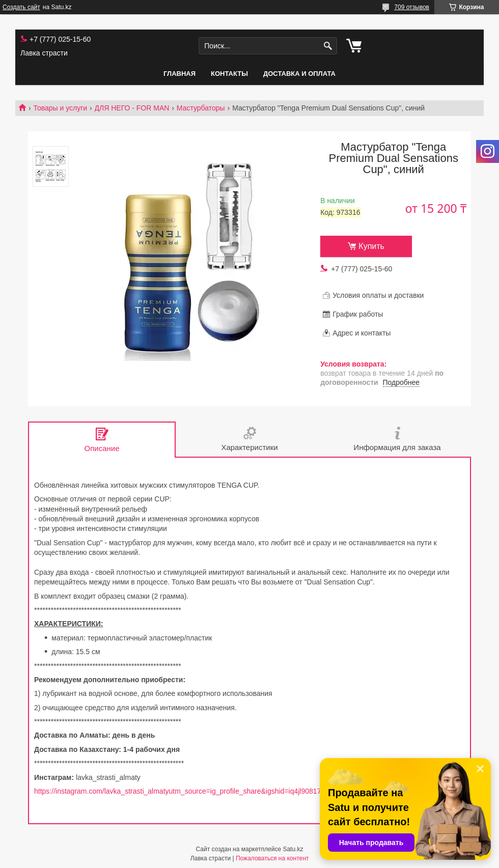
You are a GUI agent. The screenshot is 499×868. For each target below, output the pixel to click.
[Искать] (328, 46)
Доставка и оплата (299, 74)
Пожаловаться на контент (272, 858)
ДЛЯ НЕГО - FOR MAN (132, 108)
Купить (371, 246)
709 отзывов (412, 7)
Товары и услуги (60, 108)
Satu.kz (293, 849)
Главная (179, 74)
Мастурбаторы (201, 108)
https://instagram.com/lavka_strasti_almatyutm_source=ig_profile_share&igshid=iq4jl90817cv (181, 791)
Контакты (229, 74)
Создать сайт (21, 7)
